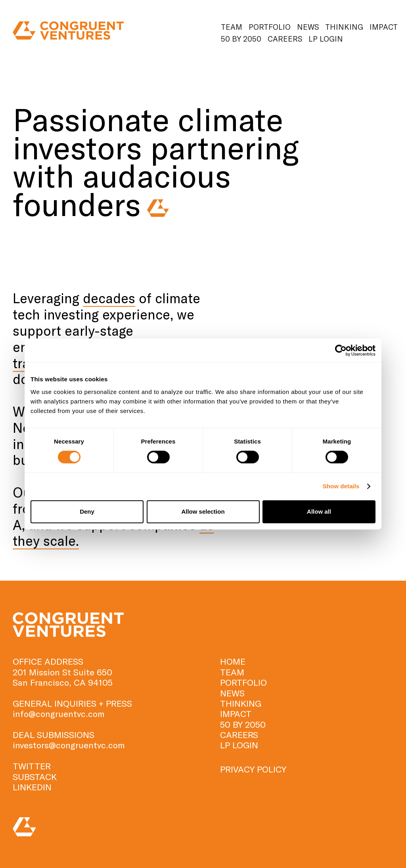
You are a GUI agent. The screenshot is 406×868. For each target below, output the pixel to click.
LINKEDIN (32, 787)
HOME (233, 661)
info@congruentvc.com (59, 713)
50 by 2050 (241, 39)
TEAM (232, 672)
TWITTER (32, 766)
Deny (87, 511)
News (308, 27)
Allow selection (203, 511)
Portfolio (270, 27)
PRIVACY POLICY (253, 769)
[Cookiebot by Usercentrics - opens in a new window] (341, 350)
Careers (285, 39)
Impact (384, 27)
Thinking (344, 27)
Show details (341, 486)
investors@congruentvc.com (69, 745)
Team (232, 27)
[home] (68, 31)
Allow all (319, 511)
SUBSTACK (35, 776)
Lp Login (326, 39)
